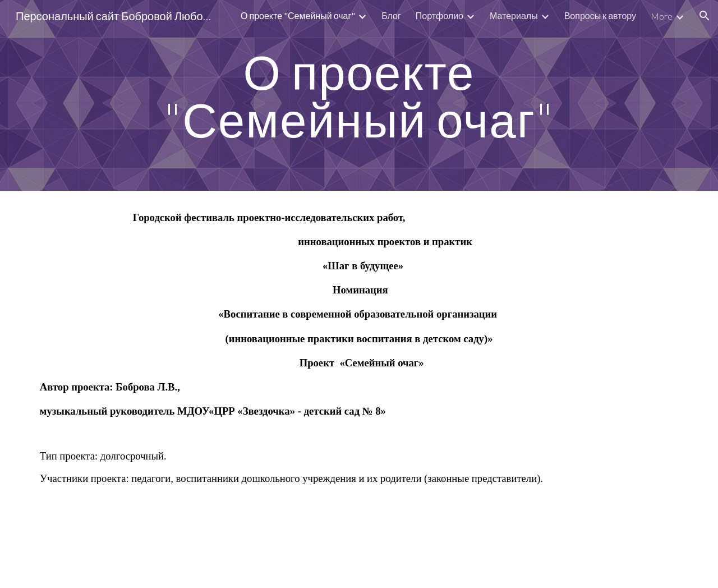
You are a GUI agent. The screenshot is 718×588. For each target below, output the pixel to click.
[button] (705, 16)
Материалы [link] (514, 15)
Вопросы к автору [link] (600, 15)
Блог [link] (391, 15)
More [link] (662, 16)
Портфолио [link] (439, 15)
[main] (359, 96)
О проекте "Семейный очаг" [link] (298, 15)
